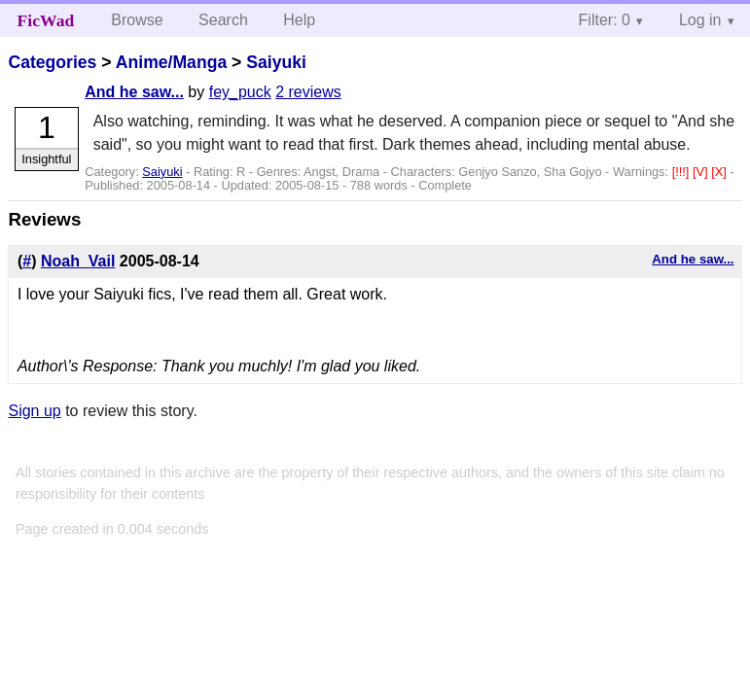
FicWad (46, 20)
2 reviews (308, 92)
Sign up (34, 411)
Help (299, 20)
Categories (52, 62)
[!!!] (682, 172)
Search (223, 20)
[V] (702, 172)
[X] (720, 172)
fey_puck (240, 92)
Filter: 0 (605, 20)
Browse (137, 20)
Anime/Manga (171, 62)
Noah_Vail (78, 261)
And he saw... (134, 92)
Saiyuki (276, 62)
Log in (700, 20)
